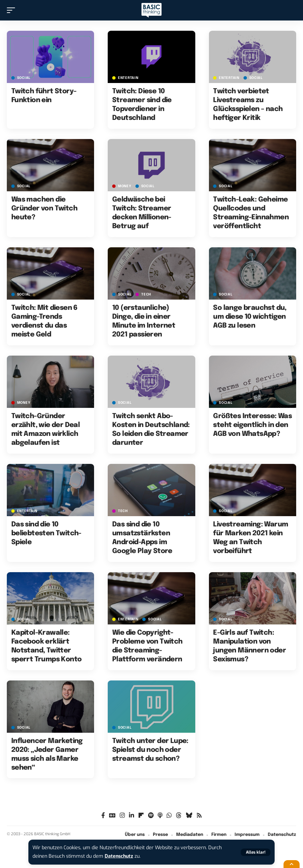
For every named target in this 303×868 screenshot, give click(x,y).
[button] (256, 852)
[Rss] (199, 816)
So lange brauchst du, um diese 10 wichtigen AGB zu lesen (250, 317)
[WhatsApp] (169, 816)
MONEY (125, 186)
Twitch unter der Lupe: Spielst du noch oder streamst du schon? (150, 750)
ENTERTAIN (128, 78)
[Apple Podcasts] (160, 816)
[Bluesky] (189, 816)
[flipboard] (141, 816)
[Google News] (112, 816)
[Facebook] (103, 816)
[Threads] (179, 816)
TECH (146, 294)
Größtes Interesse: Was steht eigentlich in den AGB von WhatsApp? (252, 425)
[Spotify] (151, 816)
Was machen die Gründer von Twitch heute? (44, 209)
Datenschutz (119, 856)
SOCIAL (24, 78)
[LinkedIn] (131, 816)
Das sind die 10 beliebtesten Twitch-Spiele (46, 533)
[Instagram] (122, 816)
